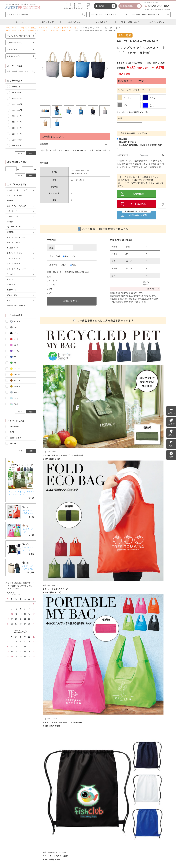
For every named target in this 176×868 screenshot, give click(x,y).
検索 (31, 153)
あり (66, 256)
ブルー (51, 293)
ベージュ (52, 281)
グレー (51, 289)
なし (75, 256)
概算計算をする (72, 301)
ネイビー (52, 285)
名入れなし (123, 139)
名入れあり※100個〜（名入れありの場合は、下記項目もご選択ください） (139, 145)
